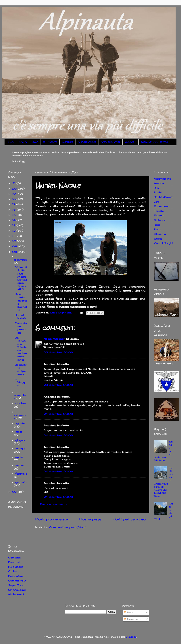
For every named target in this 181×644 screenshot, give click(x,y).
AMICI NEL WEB (110, 142)
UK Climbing (17, 590)
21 (14, 183)
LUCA (35, 142)
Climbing (14, 557)
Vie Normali (16, 594)
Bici (156, 188)
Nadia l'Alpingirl (54, 339)
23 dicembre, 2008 (58, 352)
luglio (19, 432)
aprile (19, 457)
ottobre (21, 403)
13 (14, 225)
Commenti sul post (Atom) (68, 527)
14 (14, 220)
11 (14, 236)
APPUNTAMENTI (87, 142)
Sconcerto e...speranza (21, 369)
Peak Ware (15, 576)
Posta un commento (54, 504)
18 (14, 199)
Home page (90, 519)
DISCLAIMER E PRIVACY (155, 142)
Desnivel (14, 562)
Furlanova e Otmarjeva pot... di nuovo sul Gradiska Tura (163, 482)
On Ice (13, 571)
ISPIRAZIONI (50, 142)
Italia (157, 225)
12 (14, 231)
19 (14, 194)
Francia (159, 215)
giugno (20, 440)
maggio (20, 448)
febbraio (21, 474)
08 (15, 252)
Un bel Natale (20, 317)
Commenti (133, 619)
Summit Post (17, 580)
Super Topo (16, 585)
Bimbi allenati (163, 197)
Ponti (158, 229)
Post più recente (52, 519)
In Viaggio (20, 382)
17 (14, 204)
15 (14, 215)
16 (14, 210)
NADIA (23, 142)
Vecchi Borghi (163, 243)
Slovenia (160, 234)
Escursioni (161, 206)
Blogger (131, 637)
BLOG (11, 142)
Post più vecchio (129, 519)
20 (15, 189)
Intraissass (16, 567)
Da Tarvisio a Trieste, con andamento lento (21, 349)
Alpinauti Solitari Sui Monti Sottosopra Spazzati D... (21, 278)
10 (15, 241)
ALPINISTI (67, 142)
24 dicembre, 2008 (58, 414)
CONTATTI (131, 142)
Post (129, 612)
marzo (20, 465)
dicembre (20, 260)
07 (15, 492)
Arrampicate (162, 179)
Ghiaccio (160, 220)
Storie (158, 239)
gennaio (21, 482)
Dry (156, 202)
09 (15, 246)
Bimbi (158, 192)
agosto (20, 423)
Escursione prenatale (21, 328)
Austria (159, 183)
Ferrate (159, 211)
